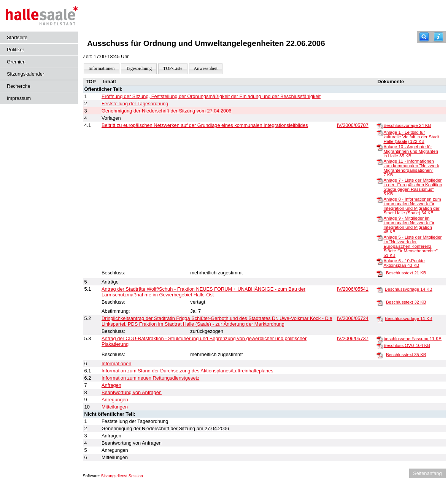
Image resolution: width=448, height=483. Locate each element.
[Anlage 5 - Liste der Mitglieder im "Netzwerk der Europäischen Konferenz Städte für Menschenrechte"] (380, 238)
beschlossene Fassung (413, 339)
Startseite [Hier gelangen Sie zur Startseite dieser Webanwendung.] (17, 37)
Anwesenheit (206, 68)
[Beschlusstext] (380, 273)
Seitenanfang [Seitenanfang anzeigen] (427, 473)
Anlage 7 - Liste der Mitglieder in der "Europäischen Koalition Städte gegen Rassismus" (413, 187)
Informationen (102, 68)
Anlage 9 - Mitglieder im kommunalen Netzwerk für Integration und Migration (409, 225)
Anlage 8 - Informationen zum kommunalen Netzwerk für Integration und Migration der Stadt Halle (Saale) (412, 206)
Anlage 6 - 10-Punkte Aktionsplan (404, 263)
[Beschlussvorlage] (380, 126)
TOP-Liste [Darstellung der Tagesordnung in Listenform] (173, 68)
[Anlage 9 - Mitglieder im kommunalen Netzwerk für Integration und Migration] (380, 219)
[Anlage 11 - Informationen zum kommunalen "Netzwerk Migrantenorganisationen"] (380, 162)
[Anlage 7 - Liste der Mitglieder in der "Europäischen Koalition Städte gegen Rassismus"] (380, 181)
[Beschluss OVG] (380, 346)
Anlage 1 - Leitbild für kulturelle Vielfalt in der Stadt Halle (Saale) (411, 137)
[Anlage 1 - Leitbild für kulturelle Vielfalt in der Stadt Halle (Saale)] (380, 133)
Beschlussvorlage (407, 125)
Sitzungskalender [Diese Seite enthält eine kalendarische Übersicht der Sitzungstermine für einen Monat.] (25, 74)
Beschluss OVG (407, 345)
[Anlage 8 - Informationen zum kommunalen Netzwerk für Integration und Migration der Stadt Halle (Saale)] (380, 200)
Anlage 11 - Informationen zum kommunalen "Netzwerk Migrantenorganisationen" (411, 168)
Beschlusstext (406, 273)
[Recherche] (424, 37)
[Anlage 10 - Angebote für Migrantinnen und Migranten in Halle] (380, 147)
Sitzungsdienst (114, 476)
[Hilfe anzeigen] (438, 37)
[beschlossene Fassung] (380, 339)
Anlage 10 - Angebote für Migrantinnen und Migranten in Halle (411, 151)
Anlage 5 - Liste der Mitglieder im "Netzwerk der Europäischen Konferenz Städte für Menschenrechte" (412, 246)
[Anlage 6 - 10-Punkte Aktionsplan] (380, 261)
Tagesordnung (139, 68)
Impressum (19, 98)
